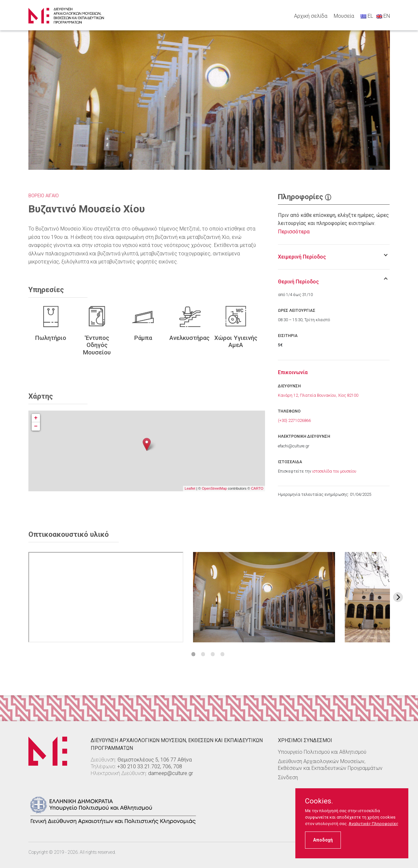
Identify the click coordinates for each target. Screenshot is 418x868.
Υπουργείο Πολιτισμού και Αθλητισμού (322, 752)
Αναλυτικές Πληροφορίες (373, 824)
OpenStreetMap (214, 488)
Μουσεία (344, 16)
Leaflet (190, 488)
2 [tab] (203, 654)
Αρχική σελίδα (311, 16)
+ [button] (36, 418)
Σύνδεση (288, 777)
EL (367, 16)
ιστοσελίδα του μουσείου (334, 471)
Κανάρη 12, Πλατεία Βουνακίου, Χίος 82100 (318, 395)
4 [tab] (223, 654)
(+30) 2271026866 (294, 420)
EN (383, 16)
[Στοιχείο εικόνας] (264, 597)
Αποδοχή (323, 840)
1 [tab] (194, 654)
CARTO (257, 488)
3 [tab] (213, 654)
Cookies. (319, 801)
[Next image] (398, 597)
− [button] (36, 426)
